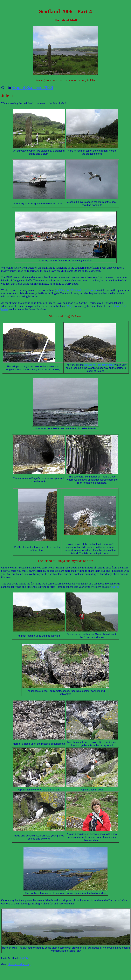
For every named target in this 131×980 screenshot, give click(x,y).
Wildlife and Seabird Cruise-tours (76, 290)
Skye (70, 306)
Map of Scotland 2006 (33, 87)
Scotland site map (19, 964)
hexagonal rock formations (99, 365)
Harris (115, 587)
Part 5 (24, 958)
